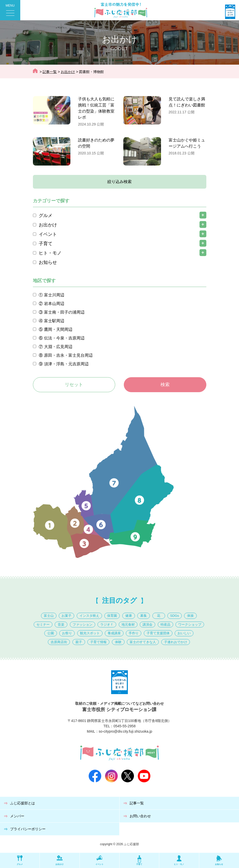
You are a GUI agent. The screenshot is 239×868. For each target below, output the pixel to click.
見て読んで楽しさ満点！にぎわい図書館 (187, 102)
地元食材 (128, 625)
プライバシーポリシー (28, 829)
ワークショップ (190, 625)
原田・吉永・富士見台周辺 (68, 355)
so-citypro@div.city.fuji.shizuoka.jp (125, 731)
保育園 (112, 616)
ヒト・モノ (50, 253)
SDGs (175, 616)
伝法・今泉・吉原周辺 (64, 338)
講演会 (147, 625)
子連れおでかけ (176, 642)
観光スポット (90, 633)
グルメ (46, 215)
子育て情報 (98, 642)
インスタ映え (89, 616)
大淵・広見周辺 (58, 347)
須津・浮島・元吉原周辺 (66, 364)
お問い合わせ (140, 816)
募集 (144, 616)
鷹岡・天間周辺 (58, 329)
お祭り (67, 633)
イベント (48, 234)
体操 (190, 616)
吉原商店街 (59, 642)
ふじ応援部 (131, 844)
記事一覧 (137, 803)
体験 (118, 642)
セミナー (43, 625)
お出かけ (48, 225)
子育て (46, 244)
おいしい (184, 633)
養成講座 (114, 633)
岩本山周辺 (54, 304)
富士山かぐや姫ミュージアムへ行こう (187, 143)
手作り (134, 633)
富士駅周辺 (54, 321)
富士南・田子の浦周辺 (64, 312)
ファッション (83, 625)
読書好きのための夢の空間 (96, 143)
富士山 (49, 616)
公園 (51, 633)
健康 (129, 616)
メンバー (17, 816)
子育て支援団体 (158, 633)
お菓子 (66, 616)
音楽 (61, 625)
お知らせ (48, 262)
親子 (79, 642)
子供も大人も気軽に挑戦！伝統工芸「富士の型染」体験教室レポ (96, 108)
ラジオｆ (107, 625)
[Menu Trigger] (10, 10)
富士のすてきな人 (143, 642)
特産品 (165, 625)
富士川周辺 (54, 295)
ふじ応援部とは (23, 803)
